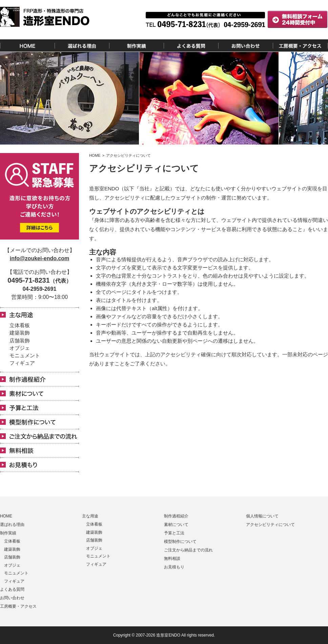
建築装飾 (20, 333)
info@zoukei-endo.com (40, 258)
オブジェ (20, 348)
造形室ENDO (168, 635)
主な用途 (90, 516)
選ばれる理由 (12, 525)
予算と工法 (174, 533)
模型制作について (180, 542)
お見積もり (174, 567)
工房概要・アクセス (18, 606)
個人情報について (262, 516)
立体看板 (20, 325)
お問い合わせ (12, 598)
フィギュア (22, 363)
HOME (6, 516)
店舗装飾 (20, 340)
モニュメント (25, 355)
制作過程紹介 (176, 516)
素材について (176, 525)
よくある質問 (12, 589)
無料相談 (172, 558)
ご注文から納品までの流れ (188, 550)
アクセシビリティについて (270, 525)
